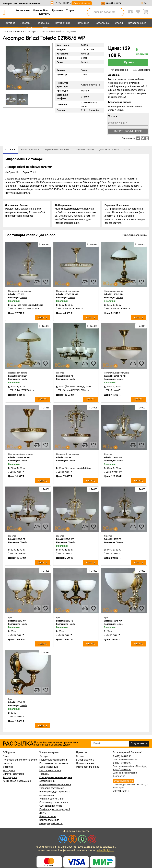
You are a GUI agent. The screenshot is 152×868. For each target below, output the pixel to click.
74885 (45, 572)
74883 (93, 572)
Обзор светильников (88, 767)
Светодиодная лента (51, 806)
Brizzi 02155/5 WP (113, 458)
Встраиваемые (137, 23)
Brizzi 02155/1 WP (113, 621)
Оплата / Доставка (13, 775)
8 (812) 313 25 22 (122, 764)
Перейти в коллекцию (135, 236)
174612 (92, 245)
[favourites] (46, 283)
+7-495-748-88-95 (63, 3)
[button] (44, 68)
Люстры (25, 23)
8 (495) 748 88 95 (122, 757)
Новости (7, 764)
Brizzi (84, 58)
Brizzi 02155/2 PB (65, 621)
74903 (141, 408)
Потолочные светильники (54, 764)
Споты (119, 23)
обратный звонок (82, 3)
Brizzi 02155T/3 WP (18, 377)
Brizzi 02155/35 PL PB (115, 377)
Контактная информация (17, 782)
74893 (93, 490)
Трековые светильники (52, 789)
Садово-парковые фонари (54, 803)
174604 (44, 327)
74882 (141, 572)
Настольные (102, 23)
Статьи (80, 757)
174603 (92, 327)
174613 (44, 245)
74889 (141, 490)
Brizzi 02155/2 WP (17, 621)
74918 (141, 327)
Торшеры (44, 775)
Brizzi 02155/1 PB (17, 703)
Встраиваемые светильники (55, 785)
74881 (45, 653)
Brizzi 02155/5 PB (17, 540)
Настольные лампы (50, 771)
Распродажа (10, 778)
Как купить (9, 771)
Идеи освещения (85, 764)
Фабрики (8, 767)
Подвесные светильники (53, 760)
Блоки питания (48, 817)
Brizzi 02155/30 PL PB (19, 458)
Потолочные (63, 23)
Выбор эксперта (85, 760)
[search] (120, 12)
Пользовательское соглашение (20, 760)
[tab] (10, 150)
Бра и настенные (49, 767)
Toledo (84, 62)
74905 (93, 408)
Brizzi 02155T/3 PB (113, 295)
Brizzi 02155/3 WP (65, 540)
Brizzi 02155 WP (16, 295)
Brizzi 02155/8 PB (65, 377)
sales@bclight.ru (113, 3)
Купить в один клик (128, 131)
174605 (140, 245)
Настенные (82, 23)
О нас (6, 757)
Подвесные (43, 23)
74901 (45, 490)
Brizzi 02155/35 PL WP (67, 295)
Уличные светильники (52, 799)
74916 (45, 408)
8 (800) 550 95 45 (122, 770)
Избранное (119, 70)
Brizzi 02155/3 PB (113, 540)
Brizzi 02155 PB (64, 458)
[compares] (37, 283)
